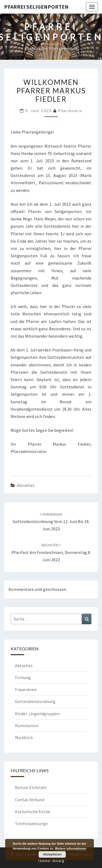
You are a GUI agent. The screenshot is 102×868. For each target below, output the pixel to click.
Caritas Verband (30, 800)
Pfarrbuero (70, 111)
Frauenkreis (26, 689)
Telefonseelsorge (31, 823)
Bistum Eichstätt (31, 787)
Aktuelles (26, 485)
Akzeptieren (52, 854)
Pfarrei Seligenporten (36, 7)
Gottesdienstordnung (35, 701)
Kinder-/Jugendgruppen (37, 714)
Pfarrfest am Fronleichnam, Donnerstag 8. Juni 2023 (51, 552)
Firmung (23, 677)
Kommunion (27, 726)
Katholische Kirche (33, 812)
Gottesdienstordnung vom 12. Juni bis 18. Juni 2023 (51, 522)
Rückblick (24, 737)
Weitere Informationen (71, 848)
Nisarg (58, 861)
